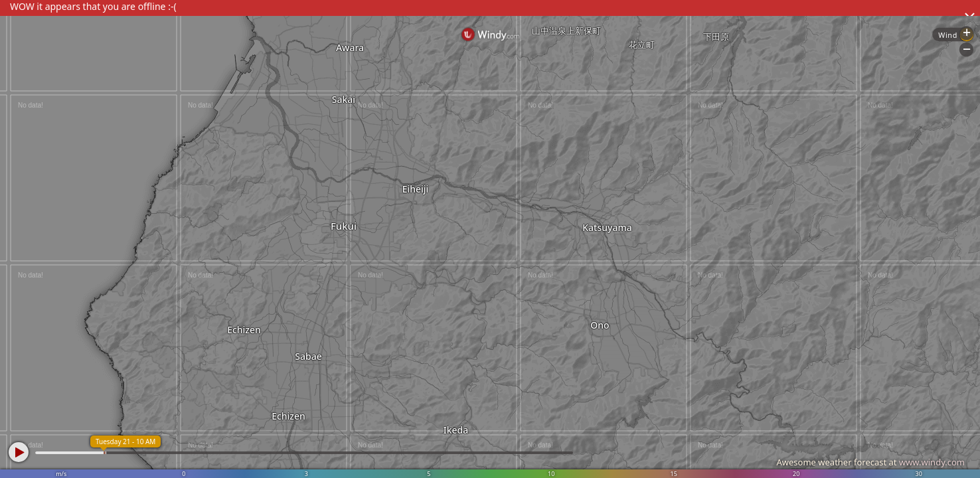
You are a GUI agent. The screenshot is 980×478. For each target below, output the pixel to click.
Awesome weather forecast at (870, 462)
